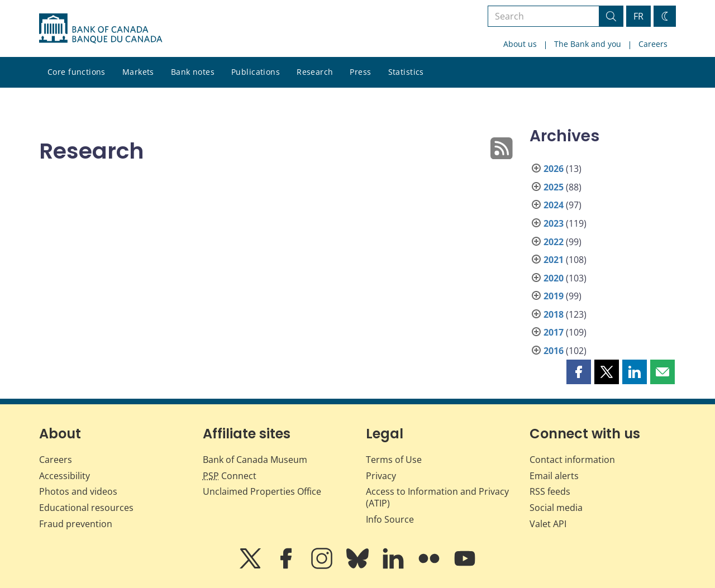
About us (520, 44)
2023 (554, 223)
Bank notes (193, 72)
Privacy (381, 476)
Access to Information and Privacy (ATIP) (437, 497)
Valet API (548, 524)
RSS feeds (550, 491)
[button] (579, 372)
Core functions (77, 72)
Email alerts (554, 476)
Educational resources (86, 508)
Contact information (572, 460)
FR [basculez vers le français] (638, 16)
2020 (554, 278)
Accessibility (65, 476)
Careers (653, 44)
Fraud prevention (76, 524)
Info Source (390, 519)
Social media (556, 508)
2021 (554, 260)
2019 (554, 296)
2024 (554, 205)
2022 (554, 242)
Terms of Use (394, 460)
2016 (554, 351)
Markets (138, 72)
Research (315, 72)
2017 (554, 332)
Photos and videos (78, 491)
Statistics (406, 72)
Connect (230, 476)
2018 (554, 314)
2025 (554, 187)
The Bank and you (588, 44)
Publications (256, 72)
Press (360, 72)
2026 (554, 169)
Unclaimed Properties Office (262, 491)
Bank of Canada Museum (255, 460)
